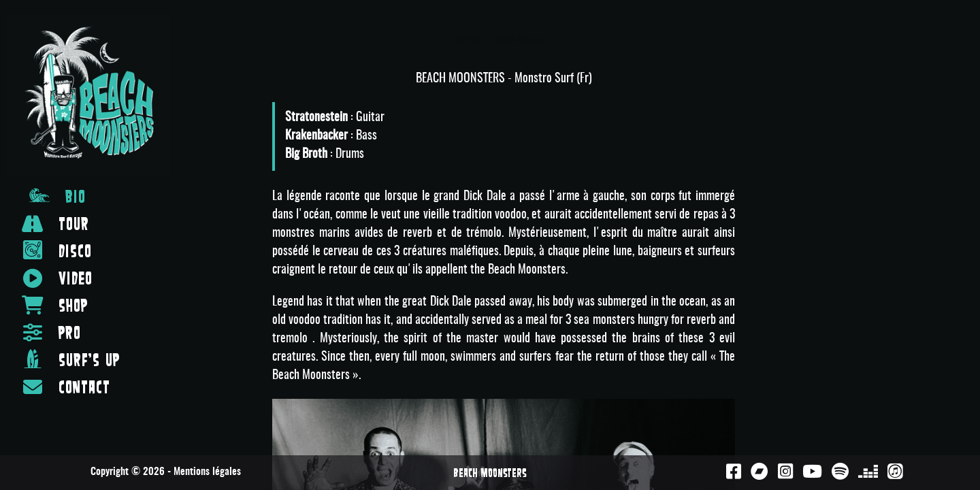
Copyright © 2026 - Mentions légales (166, 472)
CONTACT (66, 387)
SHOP (55, 305)
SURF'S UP (71, 359)
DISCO (57, 250)
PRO (51, 332)
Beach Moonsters (490, 473)
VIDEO (57, 278)
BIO (57, 195)
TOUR (55, 224)
